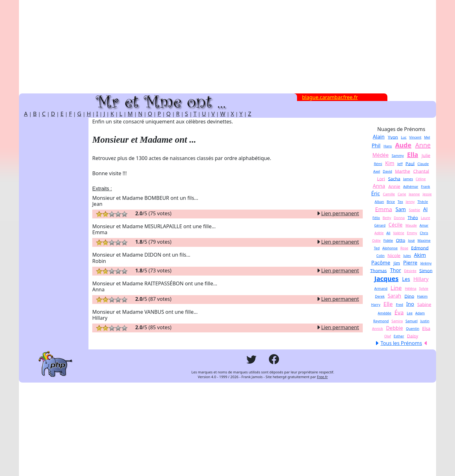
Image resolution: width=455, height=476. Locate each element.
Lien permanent (337, 213)
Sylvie (424, 288)
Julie (426, 155)
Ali (388, 233)
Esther (399, 336)
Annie (394, 186)
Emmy (412, 233)
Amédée (385, 313)
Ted (377, 248)
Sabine (424, 304)
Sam (401, 209)
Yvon (393, 137)
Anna (379, 186)
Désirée (410, 271)
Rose (404, 248)
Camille (389, 194)
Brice (391, 202)
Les (406, 279)
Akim (420, 255)
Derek (380, 296)
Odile (376, 240)
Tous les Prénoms (401, 343)
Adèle (379, 233)
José (412, 240)
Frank (425, 186)
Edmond (420, 248)
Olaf (388, 336)
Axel (377, 171)
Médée (380, 155)
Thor (395, 270)
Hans (388, 146)
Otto (401, 240)
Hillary (421, 279)
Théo (413, 217)
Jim (397, 263)
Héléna (410, 288)
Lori (381, 178)
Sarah (394, 296)
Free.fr (322, 377)
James (408, 179)
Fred (400, 304)
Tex (400, 202)
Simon (426, 270)
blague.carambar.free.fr (330, 97)
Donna (399, 218)
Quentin (413, 328)
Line (396, 288)
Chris (424, 233)
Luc (404, 137)
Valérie (399, 233)
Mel (427, 137)
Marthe (403, 171)
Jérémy (426, 263)
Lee (409, 313)
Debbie (395, 328)
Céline (421, 179)
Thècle (423, 202)
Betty (387, 218)
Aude (403, 145)
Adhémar (411, 186)
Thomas (378, 270)
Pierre (410, 263)
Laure (425, 218)
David (387, 171)
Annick (378, 328)
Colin (380, 256)
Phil (376, 146)
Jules (407, 256)
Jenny (410, 202)
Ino (410, 304)
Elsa (426, 328)
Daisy (413, 336)
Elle (388, 304)
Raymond (381, 321)
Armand (381, 288)
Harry (376, 304)
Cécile (396, 225)
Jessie (427, 194)
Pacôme (381, 263)
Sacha (394, 178)
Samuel (411, 321)
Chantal (421, 171)
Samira (397, 321)
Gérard (380, 225)
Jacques (387, 279)
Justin (425, 321)
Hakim (422, 296)
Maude (411, 225)
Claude (423, 164)
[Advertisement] (227, 47)
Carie (402, 194)
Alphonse (390, 248)
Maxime (424, 240)
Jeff (400, 164)
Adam (420, 313)
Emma (384, 209)
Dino (409, 296)
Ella (413, 155)
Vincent (415, 137)
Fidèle (388, 240)
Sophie (414, 210)
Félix (376, 218)
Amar (424, 225)
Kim (390, 163)
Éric (376, 193)
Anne (423, 145)
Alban (379, 202)
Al (425, 209)
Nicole (394, 255)
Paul (410, 163)
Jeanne (414, 194)
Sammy (397, 155)
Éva (399, 312)
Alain (379, 137)
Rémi (378, 164)
